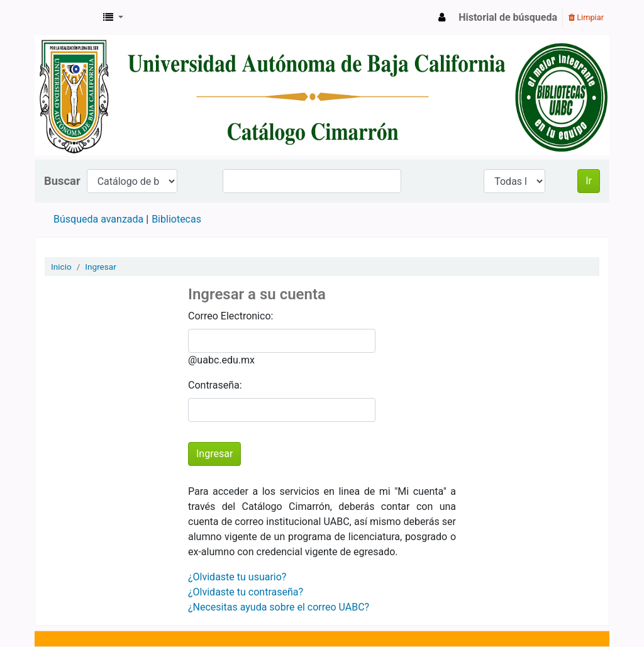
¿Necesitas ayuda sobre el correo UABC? (279, 607)
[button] (113, 18)
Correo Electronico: (230, 316)
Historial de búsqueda (508, 17)
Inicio (61, 267)
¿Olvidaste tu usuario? (237, 577)
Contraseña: (215, 385)
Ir (589, 181)
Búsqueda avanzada (98, 219)
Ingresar (101, 267)
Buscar (62, 181)
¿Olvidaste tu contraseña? (246, 592)
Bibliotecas (176, 219)
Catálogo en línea (67, 18)
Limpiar (586, 17)
